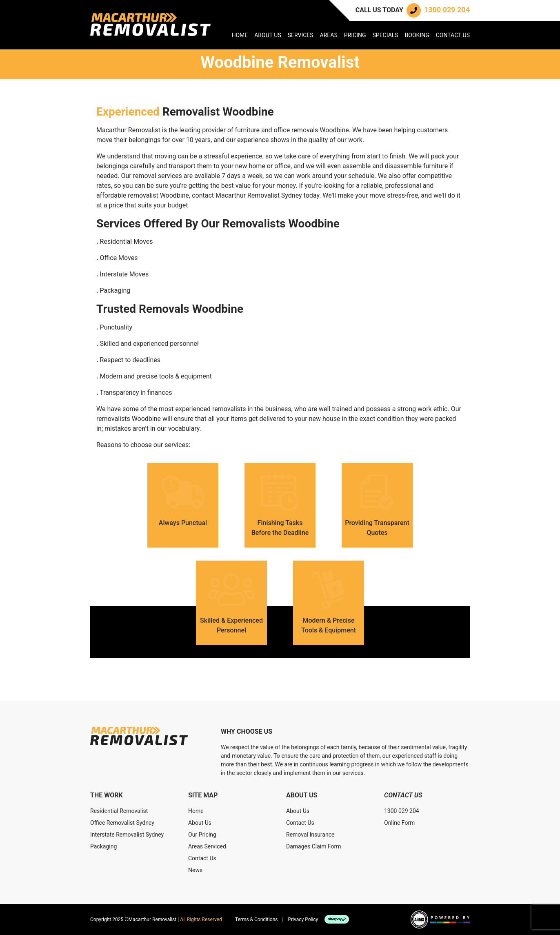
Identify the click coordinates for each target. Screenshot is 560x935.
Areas (329, 35)
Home (240, 35)
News (195, 870)
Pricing (355, 35)
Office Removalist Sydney (122, 823)
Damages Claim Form (314, 846)
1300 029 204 (402, 811)
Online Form (399, 823)
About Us (268, 35)
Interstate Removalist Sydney (127, 835)
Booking (417, 35)
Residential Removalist (119, 811)
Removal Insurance (310, 835)
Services (301, 35)
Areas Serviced (207, 846)
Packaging (103, 846)
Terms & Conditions (257, 919)
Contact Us (453, 35)
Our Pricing (202, 835)
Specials (385, 35)
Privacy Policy (303, 919)
